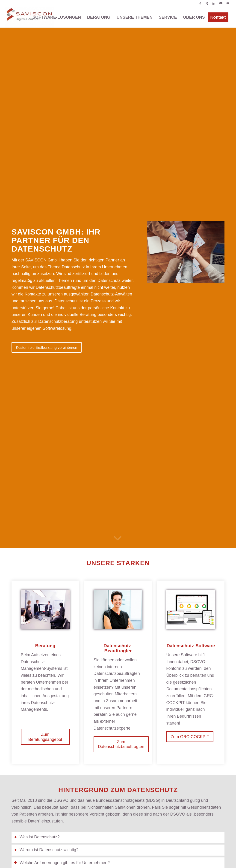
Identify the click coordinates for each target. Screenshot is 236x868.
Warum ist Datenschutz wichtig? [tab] (46, 850)
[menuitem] (57, 17)
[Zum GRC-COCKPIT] (190, 737)
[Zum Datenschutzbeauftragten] (121, 744)
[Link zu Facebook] (200, 3)
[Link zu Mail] (228, 3)
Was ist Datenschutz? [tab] (37, 837)
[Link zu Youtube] (221, 3)
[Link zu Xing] (207, 3)
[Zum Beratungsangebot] (45, 737)
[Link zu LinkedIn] (214, 3)
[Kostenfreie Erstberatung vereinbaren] (47, 347)
